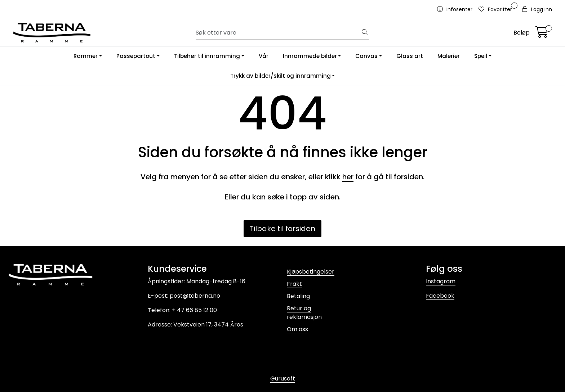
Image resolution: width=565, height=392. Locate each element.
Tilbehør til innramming (207, 56)
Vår (264, 56)
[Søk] (278, 33)
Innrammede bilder (310, 56)
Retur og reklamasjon (304, 313)
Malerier (449, 56)
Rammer (86, 56)
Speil (481, 56)
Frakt (294, 284)
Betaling (298, 296)
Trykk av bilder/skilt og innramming (281, 76)
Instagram (441, 281)
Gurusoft (283, 379)
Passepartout (136, 56)
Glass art (410, 56)
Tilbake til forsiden (282, 229)
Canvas (366, 56)
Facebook (440, 296)
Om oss (297, 329)
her (348, 177)
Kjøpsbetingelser (311, 272)
